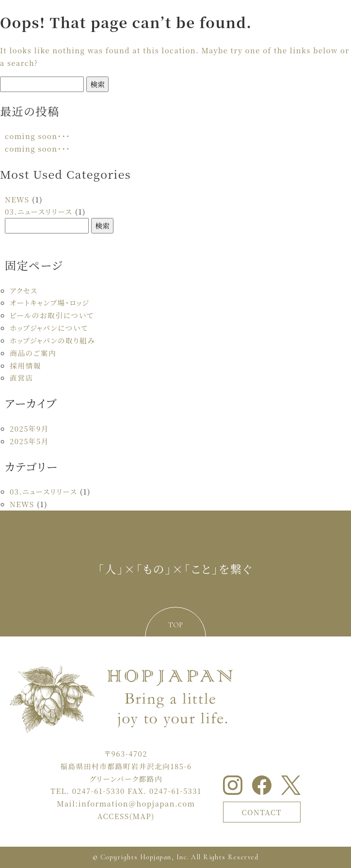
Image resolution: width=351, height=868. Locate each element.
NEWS (17, 199)
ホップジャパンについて (49, 328)
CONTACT (262, 812)
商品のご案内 (33, 353)
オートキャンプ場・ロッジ (49, 302)
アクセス (24, 290)
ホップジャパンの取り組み (52, 340)
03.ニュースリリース (39, 211)
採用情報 (25, 365)
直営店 (22, 378)
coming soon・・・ (38, 136)
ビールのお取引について (52, 315)
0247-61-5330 (99, 791)
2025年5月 (29, 441)
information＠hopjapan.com (137, 803)
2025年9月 (29, 428)
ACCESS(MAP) (126, 816)
